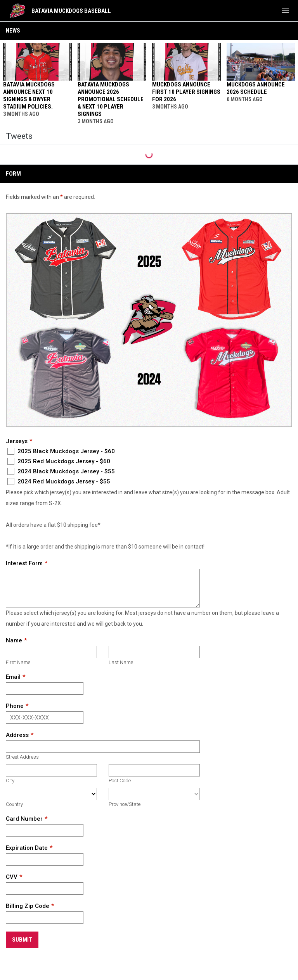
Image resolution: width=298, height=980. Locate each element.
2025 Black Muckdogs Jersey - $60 (61, 451)
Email (13, 677)
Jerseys (17, 441)
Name (14, 640)
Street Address (22, 757)
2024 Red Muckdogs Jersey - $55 (59, 481)
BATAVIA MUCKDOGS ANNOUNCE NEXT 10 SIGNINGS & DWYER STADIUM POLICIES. (29, 96)
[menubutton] (286, 11)
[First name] (51, 652)
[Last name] (154, 652)
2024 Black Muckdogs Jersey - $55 (61, 471)
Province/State (125, 804)
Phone (15, 706)
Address (17, 735)
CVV (12, 877)
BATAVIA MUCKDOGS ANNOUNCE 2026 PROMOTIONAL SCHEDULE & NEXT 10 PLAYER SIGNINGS (111, 99)
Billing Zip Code (28, 906)
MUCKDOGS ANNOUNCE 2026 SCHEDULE (256, 88)
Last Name (121, 662)
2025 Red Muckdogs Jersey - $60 (59, 461)
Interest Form (24, 563)
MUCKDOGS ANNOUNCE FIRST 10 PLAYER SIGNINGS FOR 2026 (186, 92)
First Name (18, 662)
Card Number (24, 819)
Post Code (120, 781)
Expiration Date (27, 848)
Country (14, 804)
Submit (22, 940)
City (10, 781)
